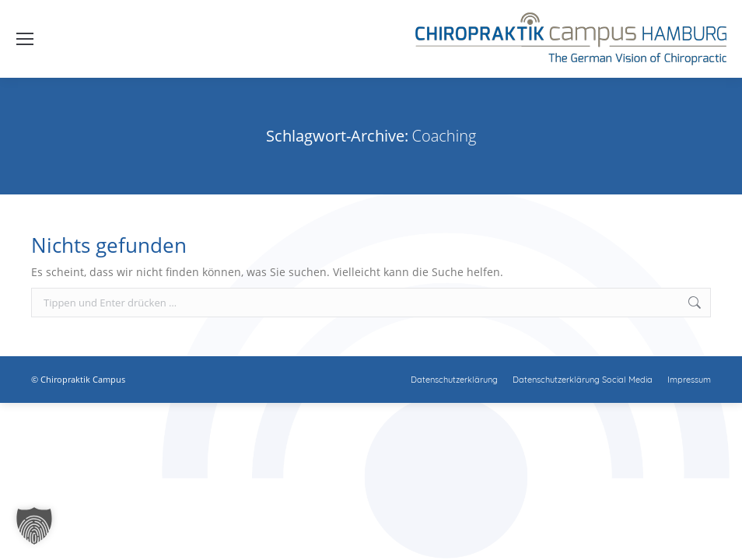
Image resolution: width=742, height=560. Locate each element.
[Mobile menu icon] (25, 39)
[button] (34, 526)
